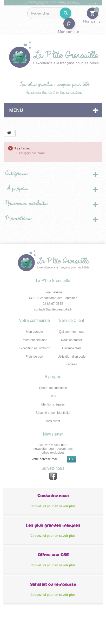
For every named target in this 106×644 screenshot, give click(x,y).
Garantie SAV (71, 348)
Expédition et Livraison (34, 348)
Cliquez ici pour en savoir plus (53, 506)
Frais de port (34, 357)
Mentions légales (53, 404)
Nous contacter (72, 340)
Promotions (17, 218)
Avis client (53, 421)
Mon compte (34, 332)
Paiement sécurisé (34, 340)
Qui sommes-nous (72, 332)
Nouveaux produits (25, 203)
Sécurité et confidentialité (53, 413)
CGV (53, 396)
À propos (15, 188)
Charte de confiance (53, 388)
